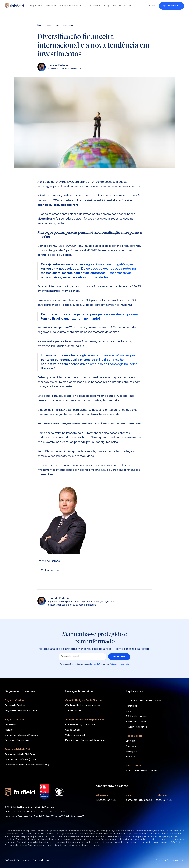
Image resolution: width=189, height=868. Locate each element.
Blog (106, 6)
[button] (43, 6)
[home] (15, 6)
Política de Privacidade (119, 664)
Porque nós (94, 6)
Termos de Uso (96, 664)
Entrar (152, 6)
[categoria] (60, 25)
